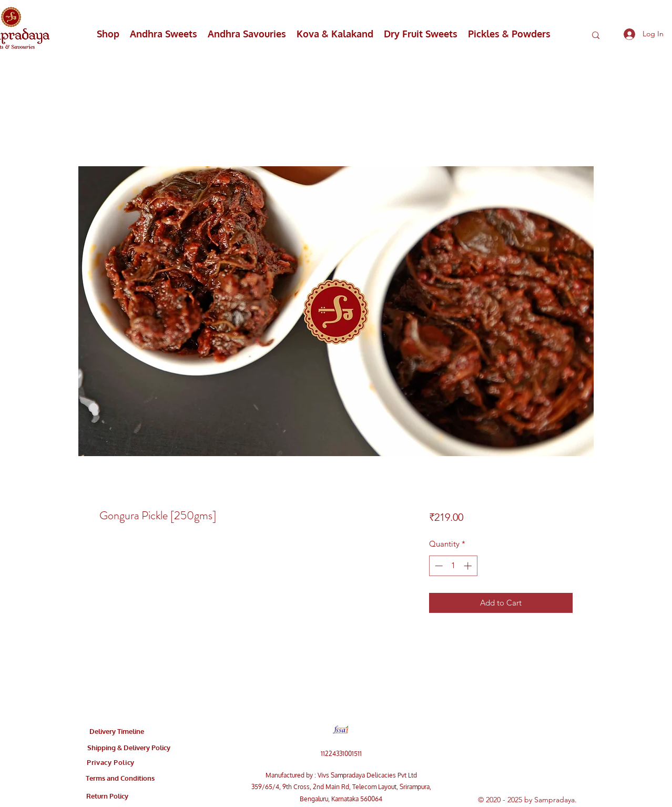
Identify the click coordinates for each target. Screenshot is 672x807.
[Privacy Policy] (111, 763)
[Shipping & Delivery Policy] (129, 748)
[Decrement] (438, 566)
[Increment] (469, 566)
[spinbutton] (453, 566)
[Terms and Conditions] (120, 778)
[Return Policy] (107, 796)
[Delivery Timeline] (117, 731)
